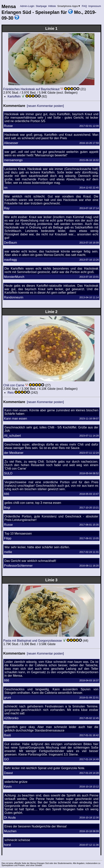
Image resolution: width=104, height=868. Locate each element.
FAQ (84, 6)
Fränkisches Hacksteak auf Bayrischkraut (31, 89)
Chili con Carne (14, 385)
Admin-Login (27, 6)
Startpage (41, 6)
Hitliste (52, 6)
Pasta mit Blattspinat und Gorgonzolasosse (33, 641)
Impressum (95, 6)
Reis (11, 393)
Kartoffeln (14, 96)
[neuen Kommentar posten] (45, 106)
